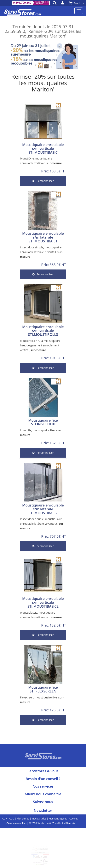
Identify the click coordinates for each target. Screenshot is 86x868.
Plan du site (23, 819)
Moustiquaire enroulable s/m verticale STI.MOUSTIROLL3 (43, 331)
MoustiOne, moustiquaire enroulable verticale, (41, 161)
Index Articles (39, 819)
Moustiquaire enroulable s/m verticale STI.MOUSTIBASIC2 (43, 602)
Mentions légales (58, 819)
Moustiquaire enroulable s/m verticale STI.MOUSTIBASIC (43, 148)
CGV (5, 819)
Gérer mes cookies (16, 823)
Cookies (74, 819)
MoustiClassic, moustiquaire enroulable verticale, (41, 615)
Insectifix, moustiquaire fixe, (41, 433)
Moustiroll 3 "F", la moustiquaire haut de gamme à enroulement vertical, (40, 345)
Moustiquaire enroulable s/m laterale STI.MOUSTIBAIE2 (43, 509)
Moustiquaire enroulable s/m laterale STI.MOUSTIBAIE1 (43, 237)
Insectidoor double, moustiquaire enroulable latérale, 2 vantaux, (42, 524)
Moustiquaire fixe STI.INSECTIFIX (43, 422)
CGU (12, 819)
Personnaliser (43, 181)
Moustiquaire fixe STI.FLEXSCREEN (43, 689)
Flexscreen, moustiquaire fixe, (42, 700)
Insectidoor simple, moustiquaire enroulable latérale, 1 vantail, (41, 252)
